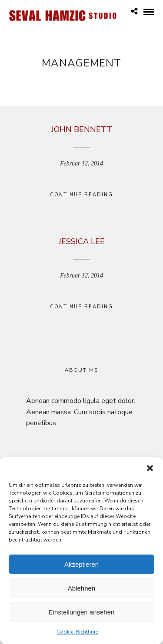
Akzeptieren (81, 566)
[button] (150, 470)
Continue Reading (81, 195)
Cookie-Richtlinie (77, 634)
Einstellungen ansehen (82, 614)
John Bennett (82, 129)
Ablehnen (81, 590)
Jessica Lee (82, 241)
